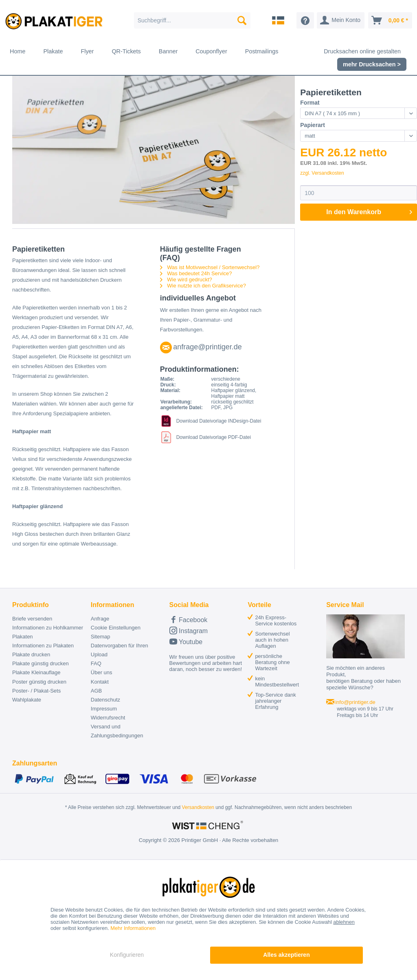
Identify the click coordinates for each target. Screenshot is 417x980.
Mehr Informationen (133, 928)
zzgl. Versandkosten (322, 173)
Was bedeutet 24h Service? (196, 273)
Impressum (104, 709)
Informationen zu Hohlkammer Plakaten (48, 632)
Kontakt (100, 682)
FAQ (96, 663)
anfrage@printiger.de (207, 347)
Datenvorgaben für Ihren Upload (120, 650)
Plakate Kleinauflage (36, 672)
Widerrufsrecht (108, 718)
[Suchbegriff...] (192, 20)
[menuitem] (192, 20)
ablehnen (344, 922)
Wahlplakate (27, 700)
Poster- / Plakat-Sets (36, 691)
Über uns (102, 672)
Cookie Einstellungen (116, 628)
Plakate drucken (31, 654)
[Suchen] (242, 20)
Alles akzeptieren (286, 955)
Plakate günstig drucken (41, 663)
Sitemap (101, 637)
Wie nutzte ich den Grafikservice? (203, 286)
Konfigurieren (127, 955)
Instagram (189, 630)
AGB (96, 691)
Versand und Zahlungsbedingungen (117, 731)
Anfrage (100, 619)
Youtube (186, 641)
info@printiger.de (355, 702)
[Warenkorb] (390, 20)
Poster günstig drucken (39, 682)
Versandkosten (198, 807)
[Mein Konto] (341, 20)
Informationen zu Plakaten (43, 646)
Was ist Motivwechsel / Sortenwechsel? (210, 267)
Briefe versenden (32, 619)
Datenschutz (105, 700)
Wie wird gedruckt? (186, 280)
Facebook (189, 619)
